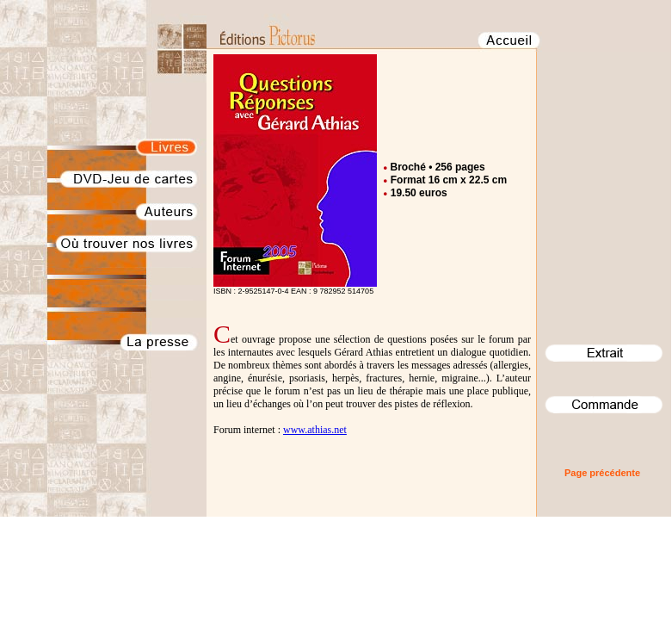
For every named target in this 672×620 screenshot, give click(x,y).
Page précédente (602, 473)
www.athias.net (315, 430)
